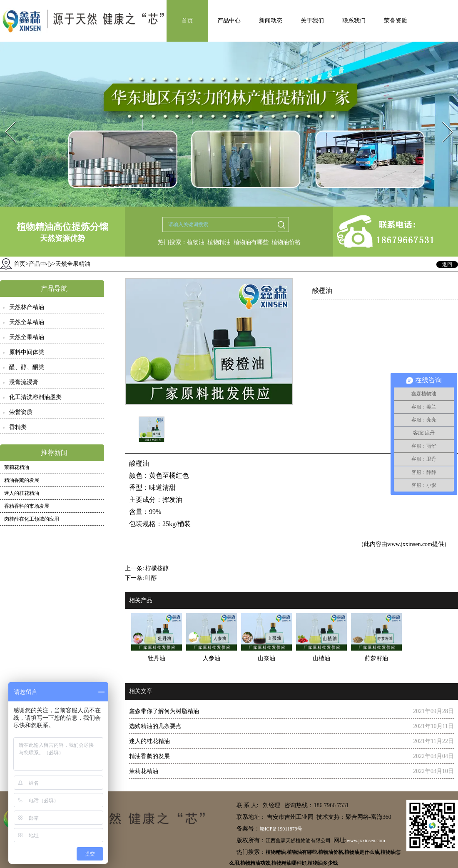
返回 (447, 264)
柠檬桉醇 (157, 568)
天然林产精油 (27, 307)
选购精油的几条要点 (155, 726)
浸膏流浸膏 (24, 382)
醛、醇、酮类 (27, 367)
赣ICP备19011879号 (281, 829)
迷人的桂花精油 (22, 493)
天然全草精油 (27, 322)
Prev (5, 119)
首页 (187, 21)
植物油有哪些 (251, 242)
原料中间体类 (27, 352)
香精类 (18, 427)
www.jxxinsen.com (410, 544)
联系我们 (354, 21)
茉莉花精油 (17, 467)
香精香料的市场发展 (27, 506)
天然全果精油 (27, 337)
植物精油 (219, 242)
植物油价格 (286, 242)
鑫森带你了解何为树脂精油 (164, 711)
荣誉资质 (396, 21)
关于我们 (312, 21)
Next (443, 119)
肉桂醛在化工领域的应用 (32, 519)
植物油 (196, 242)
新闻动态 (271, 21)
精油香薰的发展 (22, 480)
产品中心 (229, 21)
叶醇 (151, 578)
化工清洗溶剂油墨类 (35, 397)
